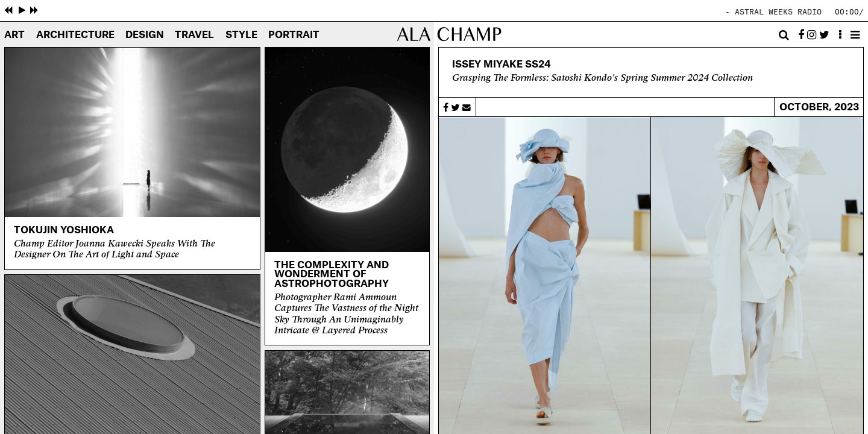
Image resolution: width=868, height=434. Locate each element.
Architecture (75, 35)
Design (145, 35)
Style (241, 35)
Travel (194, 35)
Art (14, 35)
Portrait (294, 35)
